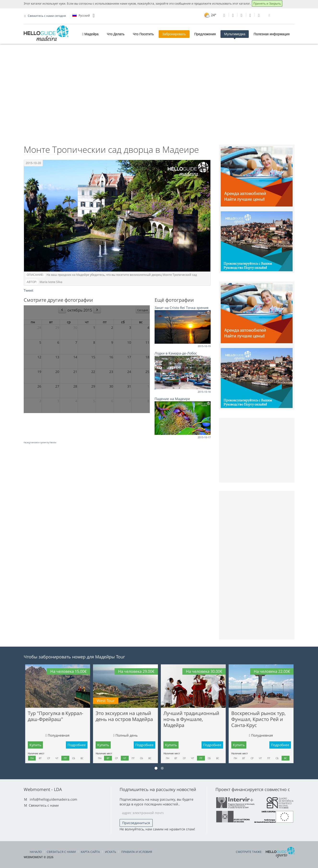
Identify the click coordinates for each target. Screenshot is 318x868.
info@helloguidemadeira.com (53, 799)
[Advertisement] (159, 101)
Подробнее (77, 745)
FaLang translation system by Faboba (40, 442)
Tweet (29, 290)
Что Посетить (143, 34)
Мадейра (90, 34)
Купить (35, 745)
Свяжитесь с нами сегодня (47, 16)
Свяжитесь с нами (44, 805)
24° (210, 15)
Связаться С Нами (61, 852)
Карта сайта (90, 852)
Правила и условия (137, 852)
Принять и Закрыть (267, 3)
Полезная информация (272, 34)
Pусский (84, 16)
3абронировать (174, 34)
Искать (111, 852)
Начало (36, 852)
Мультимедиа (235, 34)
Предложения (205, 34)
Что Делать (116, 34)
